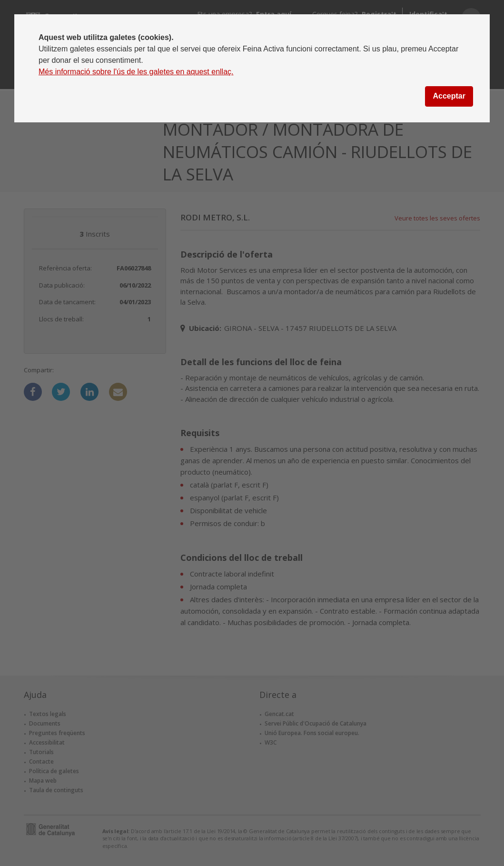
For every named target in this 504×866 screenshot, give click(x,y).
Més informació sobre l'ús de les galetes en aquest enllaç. (136, 72)
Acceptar (449, 96)
